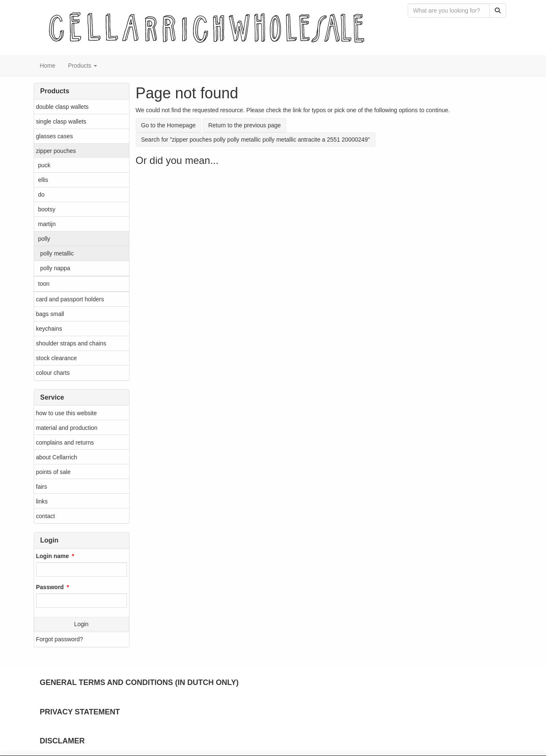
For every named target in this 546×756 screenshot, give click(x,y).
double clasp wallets (62, 107)
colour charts (53, 373)
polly (44, 239)
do (42, 195)
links (42, 501)
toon (44, 284)
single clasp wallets (61, 121)
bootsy (47, 209)
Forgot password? (60, 639)
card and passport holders (70, 299)
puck (45, 165)
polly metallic (57, 253)
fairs (42, 487)
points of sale (54, 472)
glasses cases (55, 136)
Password (50, 587)
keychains (49, 329)
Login (81, 624)
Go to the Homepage (169, 125)
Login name (53, 556)
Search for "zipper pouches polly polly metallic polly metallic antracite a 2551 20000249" (256, 140)
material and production (67, 428)
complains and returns (65, 443)
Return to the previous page (244, 125)
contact (46, 516)
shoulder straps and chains (71, 343)
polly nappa (55, 268)
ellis (43, 180)
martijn (47, 224)
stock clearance (57, 358)
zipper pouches (56, 151)
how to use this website (67, 413)
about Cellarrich (57, 457)
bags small (50, 314)
